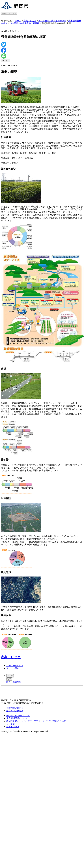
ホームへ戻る (13, 668)
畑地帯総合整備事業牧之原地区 (25, 23)
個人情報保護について (17, 718)
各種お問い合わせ (15, 708)
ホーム (18, 21)
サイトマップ (13, 727)
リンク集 (11, 724)
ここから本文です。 (11, 31)
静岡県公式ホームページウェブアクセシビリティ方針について (36, 721)
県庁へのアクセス (15, 711)
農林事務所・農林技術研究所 (52, 21)
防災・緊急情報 (14, 682)
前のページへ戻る (15, 666)
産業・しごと (30, 21)
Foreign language (9, 13)
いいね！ (6, 61)
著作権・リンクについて (18, 716)
